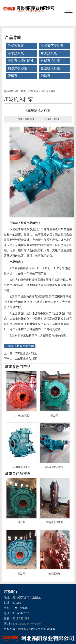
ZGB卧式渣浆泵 (21, 467)
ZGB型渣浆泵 (21, 416)
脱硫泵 (13, 76)
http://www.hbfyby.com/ (27, 624)
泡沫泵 (46, 76)
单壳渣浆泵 (49, 53)
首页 (23, 91)
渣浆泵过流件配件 (21, 61)
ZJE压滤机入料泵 (26, 353)
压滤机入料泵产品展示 (20, 346)
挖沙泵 (55, 416)
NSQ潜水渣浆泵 (55, 522)
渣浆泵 (51, 629)
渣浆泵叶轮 (55, 574)
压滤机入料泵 (50, 68)
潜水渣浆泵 (16, 53)
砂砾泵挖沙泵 (50, 61)
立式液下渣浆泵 (52, 46)
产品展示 (33, 91)
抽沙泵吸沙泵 (17, 68)
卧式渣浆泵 (16, 46)
